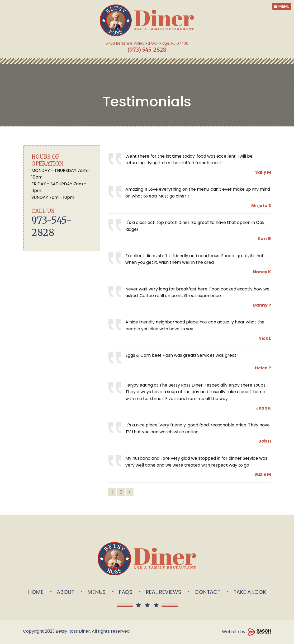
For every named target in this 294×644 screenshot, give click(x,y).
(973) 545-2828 (147, 50)
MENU (282, 6)
